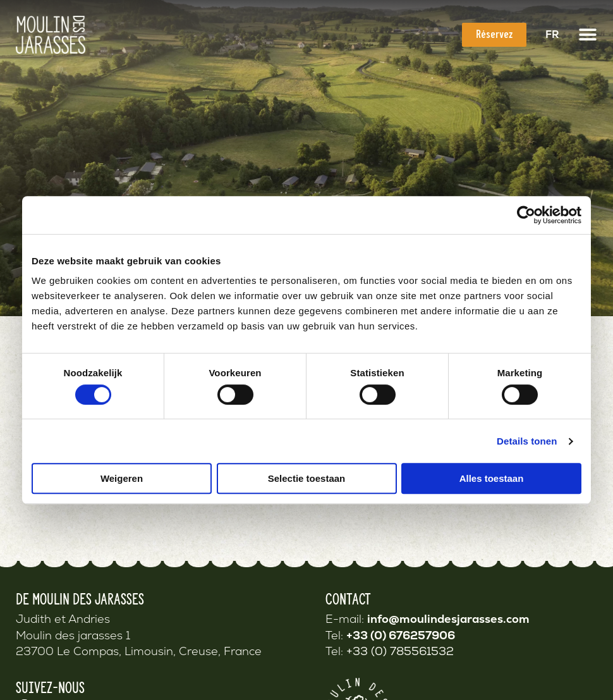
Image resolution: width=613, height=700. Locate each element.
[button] (588, 35)
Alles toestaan (492, 478)
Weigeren (122, 478)
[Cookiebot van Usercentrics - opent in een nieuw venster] (526, 215)
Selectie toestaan (307, 478)
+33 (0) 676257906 (401, 635)
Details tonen (527, 441)
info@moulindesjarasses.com (448, 619)
